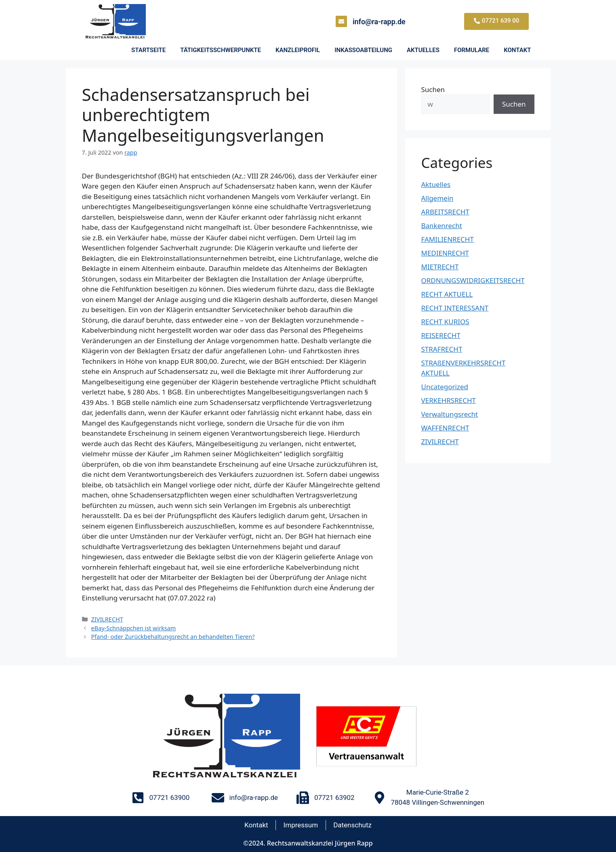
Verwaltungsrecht (450, 414)
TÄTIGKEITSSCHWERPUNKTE (221, 50)
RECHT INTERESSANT (455, 308)
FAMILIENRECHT (448, 239)
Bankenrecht (442, 226)
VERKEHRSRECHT (449, 400)
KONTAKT (517, 50)
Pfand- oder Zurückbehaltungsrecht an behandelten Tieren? (173, 637)
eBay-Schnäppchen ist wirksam (134, 628)
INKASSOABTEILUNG (363, 50)
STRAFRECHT (442, 349)
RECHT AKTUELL (447, 294)
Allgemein (437, 198)
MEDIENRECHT (445, 253)
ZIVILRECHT (107, 619)
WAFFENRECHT (445, 428)
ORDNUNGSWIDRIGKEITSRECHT (473, 280)
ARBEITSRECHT (445, 212)
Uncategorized (445, 387)
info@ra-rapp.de (379, 22)
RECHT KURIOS (445, 322)
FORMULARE (472, 50)
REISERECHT (441, 335)
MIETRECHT (440, 267)
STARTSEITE (148, 50)
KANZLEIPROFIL (298, 50)
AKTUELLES (423, 50)
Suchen (433, 89)
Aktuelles (436, 184)
